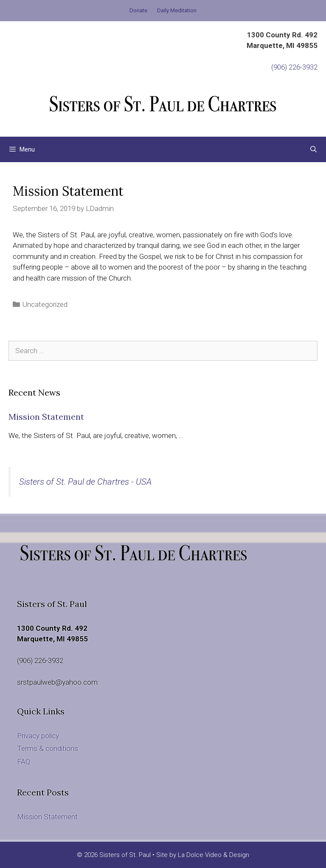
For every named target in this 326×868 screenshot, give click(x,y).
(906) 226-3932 (294, 67)
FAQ (24, 761)
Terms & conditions (48, 748)
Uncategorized (45, 304)
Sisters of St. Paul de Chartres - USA (85, 482)
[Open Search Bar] (313, 149)
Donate (138, 10)
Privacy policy (38, 736)
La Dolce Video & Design (214, 855)
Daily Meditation (177, 10)
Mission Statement (46, 417)
